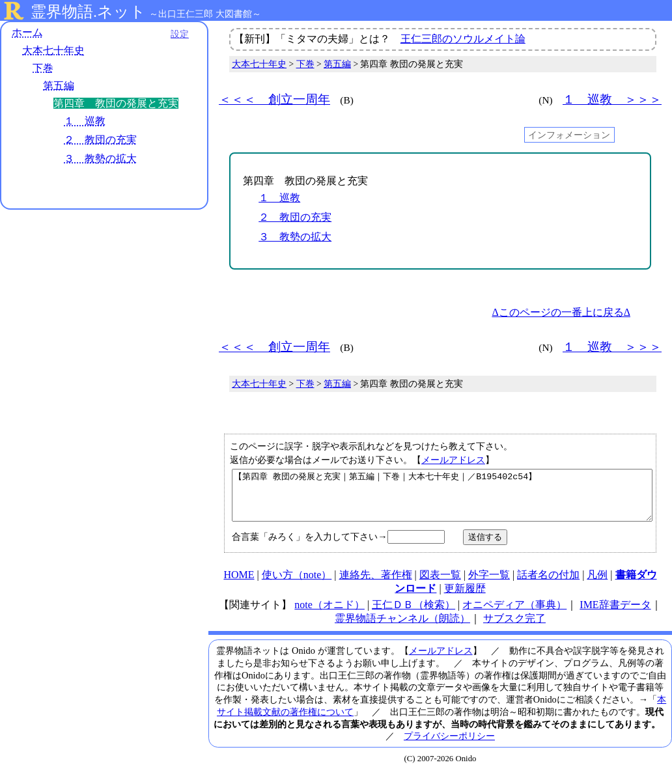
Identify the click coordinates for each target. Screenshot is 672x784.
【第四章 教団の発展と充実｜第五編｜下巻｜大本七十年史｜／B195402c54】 (442, 500)
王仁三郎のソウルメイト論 (463, 39)
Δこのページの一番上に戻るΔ (561, 312)
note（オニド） (329, 614)
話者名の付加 (548, 584)
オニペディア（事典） (514, 614)
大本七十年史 (53, 50)
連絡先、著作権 (376, 584)
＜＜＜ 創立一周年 (274, 99)
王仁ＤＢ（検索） (413, 614)
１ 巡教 (85, 121)
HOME (239, 584)
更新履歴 (465, 598)
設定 (180, 34)
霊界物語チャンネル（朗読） (402, 628)
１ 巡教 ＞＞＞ (612, 99)
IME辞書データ (615, 614)
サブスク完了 (514, 628)
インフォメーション (569, 135)
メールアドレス (453, 460)
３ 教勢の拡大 (100, 159)
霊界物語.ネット (88, 12)
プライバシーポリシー (449, 746)
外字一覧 (489, 584)
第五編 (59, 86)
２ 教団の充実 (100, 140)
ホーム (27, 32)
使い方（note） (297, 584)
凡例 (597, 584)
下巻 (43, 68)
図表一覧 (440, 584)
